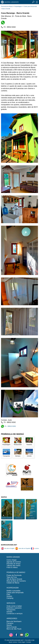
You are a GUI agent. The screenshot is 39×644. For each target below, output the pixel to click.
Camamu (10, 623)
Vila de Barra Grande (14, 579)
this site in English (8, 548)
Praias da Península (14, 575)
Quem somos (13, 642)
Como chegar (12, 560)
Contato (29, 642)
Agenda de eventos (14, 562)
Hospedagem (18, 6)
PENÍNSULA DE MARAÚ (16, 572)
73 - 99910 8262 (8, 426)
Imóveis (9, 612)
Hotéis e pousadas (13, 591)
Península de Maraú (7, 6)
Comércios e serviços (15, 614)
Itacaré (9, 625)
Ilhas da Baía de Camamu (16, 581)
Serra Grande (12, 627)
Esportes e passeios (14, 608)
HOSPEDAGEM (13, 588)
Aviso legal (22, 642)
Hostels (9, 596)
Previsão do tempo (13, 564)
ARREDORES (12, 619)
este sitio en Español (23, 548)
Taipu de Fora (12, 577)
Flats (8, 594)
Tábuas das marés (13, 566)
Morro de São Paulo (14, 629)
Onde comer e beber (14, 606)
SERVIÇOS (11, 603)
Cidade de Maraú (13, 583)
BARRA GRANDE (13, 557)
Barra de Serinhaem (14, 621)
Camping (10, 598)
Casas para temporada (30, 6)
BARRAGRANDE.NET (9, 545)
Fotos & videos (12, 567)
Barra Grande (6, 9)
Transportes (11, 610)
